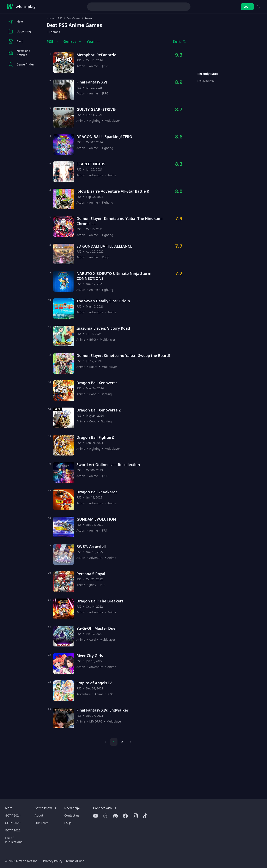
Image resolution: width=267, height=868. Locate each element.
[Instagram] (135, 816)
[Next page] (130, 742)
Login (247, 7)
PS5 (60, 18)
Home (50, 18)
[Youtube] (96, 816)
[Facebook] (125, 816)
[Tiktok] (145, 816)
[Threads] (105, 816)
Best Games (74, 18)
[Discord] (115, 816)
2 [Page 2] (122, 742)
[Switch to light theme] (258, 7)
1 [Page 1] (114, 742)
